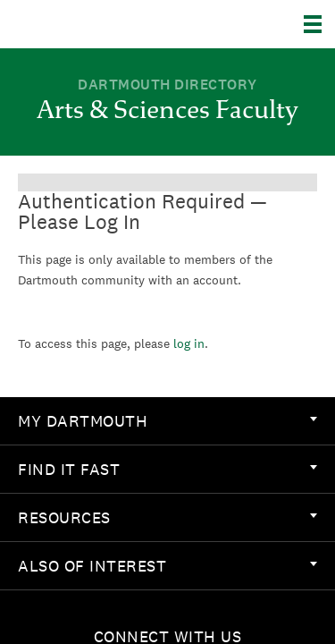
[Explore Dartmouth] (319, 24)
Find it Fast (167, 469)
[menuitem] (167, 421)
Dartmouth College (105, 24)
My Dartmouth (167, 421)
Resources (167, 517)
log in (189, 343)
